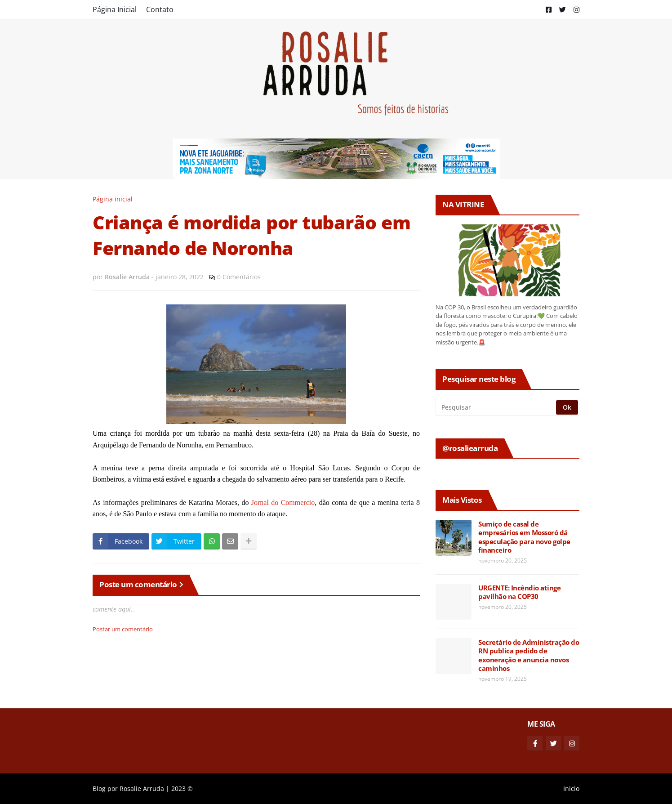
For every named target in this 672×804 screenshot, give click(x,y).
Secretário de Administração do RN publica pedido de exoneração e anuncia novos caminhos (529, 656)
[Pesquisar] (496, 407)
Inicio (571, 788)
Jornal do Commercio (283, 502)
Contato (160, 9)
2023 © (182, 788)
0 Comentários (239, 277)
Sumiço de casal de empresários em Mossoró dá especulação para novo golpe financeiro (524, 537)
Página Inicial (115, 9)
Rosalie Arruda (142, 788)
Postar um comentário (123, 629)
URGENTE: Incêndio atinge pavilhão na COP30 (519, 592)
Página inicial (113, 199)
